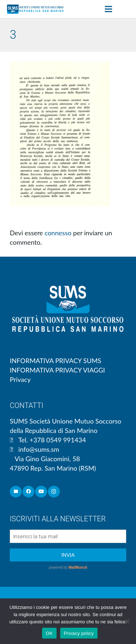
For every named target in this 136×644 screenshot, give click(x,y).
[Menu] (109, 9)
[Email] (16, 492)
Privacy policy (79, 633)
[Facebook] (28, 492)
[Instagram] (54, 492)
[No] (127, 621)
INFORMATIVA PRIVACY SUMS (55, 361)
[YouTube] (41, 492)
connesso (58, 233)
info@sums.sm (39, 449)
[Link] (35, 9)
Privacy (20, 379)
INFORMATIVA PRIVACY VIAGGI (57, 370)
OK (49, 633)
